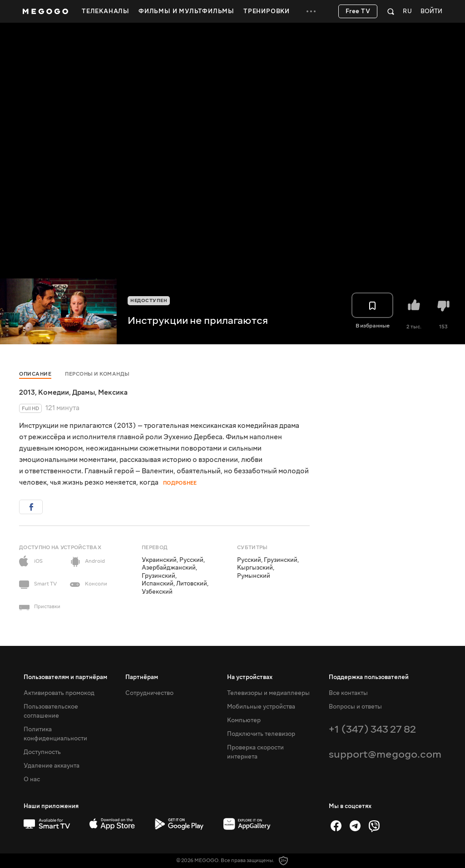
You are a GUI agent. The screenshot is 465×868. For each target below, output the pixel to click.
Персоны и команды (97, 374)
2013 (27, 392)
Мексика (113, 392)
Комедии (54, 392)
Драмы (84, 392)
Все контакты (348, 693)
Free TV (358, 11)
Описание (35, 374)
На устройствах (250, 677)
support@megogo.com (385, 754)
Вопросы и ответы (355, 707)
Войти (431, 12)
